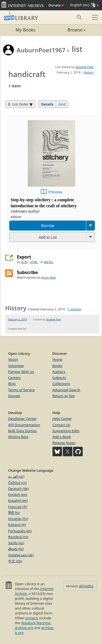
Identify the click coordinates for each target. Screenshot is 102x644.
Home (57, 359)
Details (47, 104)
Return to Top (64, 396)
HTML (34, 262)
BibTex (49, 262)
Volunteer (16, 366)
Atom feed (49, 277)
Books (58, 366)
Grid (62, 104)
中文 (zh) (15, 561)
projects (32, 618)
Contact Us (61, 425)
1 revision (75, 309)
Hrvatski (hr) (18, 519)
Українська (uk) (21, 555)
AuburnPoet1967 (41, 50)
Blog (12, 384)
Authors (59, 372)
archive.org (24, 628)
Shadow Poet (84, 67)
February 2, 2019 (17, 319)
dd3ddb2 (86, 586)
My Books (25, 30)
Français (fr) (18, 507)
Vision (13, 359)
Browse (68, 30)
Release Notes (64, 443)
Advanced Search (67, 390)
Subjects (59, 378)
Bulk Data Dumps (22, 431)
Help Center (62, 419)
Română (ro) (18, 537)
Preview (55, 192)
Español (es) (18, 500)
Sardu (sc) (16, 543)
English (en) (18, 495)
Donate (56, 5)
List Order (18, 104)
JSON (24, 262)
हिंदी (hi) (14, 513)
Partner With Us (21, 372)
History (89, 72)
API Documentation (24, 425)
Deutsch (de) (18, 489)
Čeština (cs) (17, 483)
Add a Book (62, 437)
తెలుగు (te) (16, 549)
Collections (61, 384)
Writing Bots (18, 437)
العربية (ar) (16, 476)
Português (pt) (20, 531)
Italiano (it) (17, 525)
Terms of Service (21, 390)
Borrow (48, 226)
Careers (14, 378)
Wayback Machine (36, 623)
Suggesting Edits (66, 431)
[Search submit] (79, 17)
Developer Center (22, 419)
